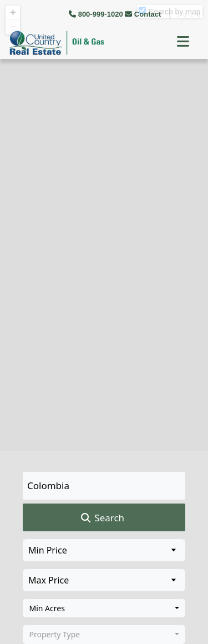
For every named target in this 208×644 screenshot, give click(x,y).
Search (102, 518)
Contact (144, 14)
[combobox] (104, 608)
